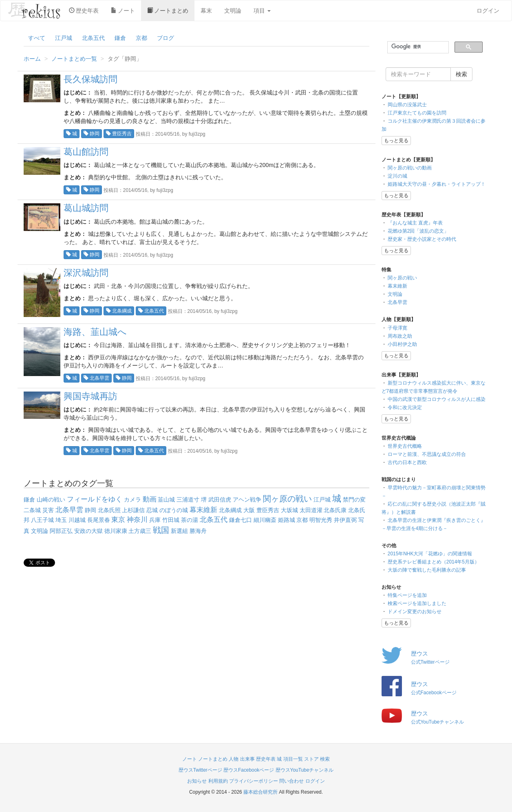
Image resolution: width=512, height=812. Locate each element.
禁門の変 (354, 500)
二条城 (32, 510)
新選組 (179, 531)
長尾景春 (99, 520)
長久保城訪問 (90, 79)
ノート (123, 11)
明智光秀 (321, 520)
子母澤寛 (397, 328)
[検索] (417, 47)
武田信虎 (220, 500)
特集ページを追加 (407, 595)
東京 (118, 520)
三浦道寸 (188, 500)
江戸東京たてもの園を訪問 (417, 113)
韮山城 (166, 500)
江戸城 (64, 38)
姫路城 (287, 520)
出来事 (247, 759)
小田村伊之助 (402, 344)
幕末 (206, 11)
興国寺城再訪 (90, 396)
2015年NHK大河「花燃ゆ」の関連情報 (430, 554)
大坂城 (289, 510)
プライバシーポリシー (254, 781)
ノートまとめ (168, 11)
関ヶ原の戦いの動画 (410, 168)
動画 (150, 499)
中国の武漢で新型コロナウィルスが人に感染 (437, 399)
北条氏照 (109, 510)
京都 (141, 38)
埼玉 (61, 520)
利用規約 (218, 781)
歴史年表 (84, 11)
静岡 (92, 134)
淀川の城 (397, 176)
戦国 (161, 530)
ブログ (166, 38)
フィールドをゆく (95, 499)
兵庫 (155, 520)
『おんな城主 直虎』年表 (415, 223)
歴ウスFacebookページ (249, 770)
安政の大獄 (88, 531)
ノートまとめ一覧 (74, 59)
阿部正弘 (61, 531)
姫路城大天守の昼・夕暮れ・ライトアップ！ (437, 184)
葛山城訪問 (86, 208)
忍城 (152, 510)
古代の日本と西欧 (407, 462)
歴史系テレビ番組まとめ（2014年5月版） (434, 562)
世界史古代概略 (405, 446)
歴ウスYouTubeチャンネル (305, 770)
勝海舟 (198, 531)
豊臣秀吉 (119, 134)
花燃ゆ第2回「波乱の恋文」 (418, 231)
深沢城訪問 (86, 273)
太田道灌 (311, 510)
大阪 (249, 510)
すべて (37, 38)
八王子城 (42, 520)
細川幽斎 (265, 520)
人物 (234, 759)
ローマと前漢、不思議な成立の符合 (427, 454)
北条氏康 (335, 510)
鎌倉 (120, 38)
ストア (311, 759)
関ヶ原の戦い (287, 499)
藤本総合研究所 (260, 792)
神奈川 (137, 520)
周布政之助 (400, 336)
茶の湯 (190, 520)
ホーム (32, 59)
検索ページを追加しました (417, 603)
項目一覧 (293, 759)
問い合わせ (291, 781)
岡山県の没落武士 (407, 105)
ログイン (488, 11)
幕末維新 (203, 510)
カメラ (132, 500)
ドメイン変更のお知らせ (415, 612)
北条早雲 (96, 378)
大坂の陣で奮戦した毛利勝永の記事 (427, 570)
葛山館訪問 (86, 152)
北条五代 (93, 38)
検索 (325, 759)
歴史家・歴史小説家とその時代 (422, 239)
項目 (262, 11)
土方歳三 (140, 531)
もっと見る (396, 141)
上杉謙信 (133, 510)
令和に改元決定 (405, 407)
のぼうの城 (174, 510)
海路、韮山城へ (95, 332)
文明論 (233, 11)
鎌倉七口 (241, 520)
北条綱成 (119, 311)
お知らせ (197, 781)
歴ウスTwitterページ (200, 770)
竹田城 (171, 520)
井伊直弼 (345, 520)
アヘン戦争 (247, 500)
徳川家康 (116, 531)
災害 (48, 510)
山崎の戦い (51, 500)
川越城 (77, 520)
